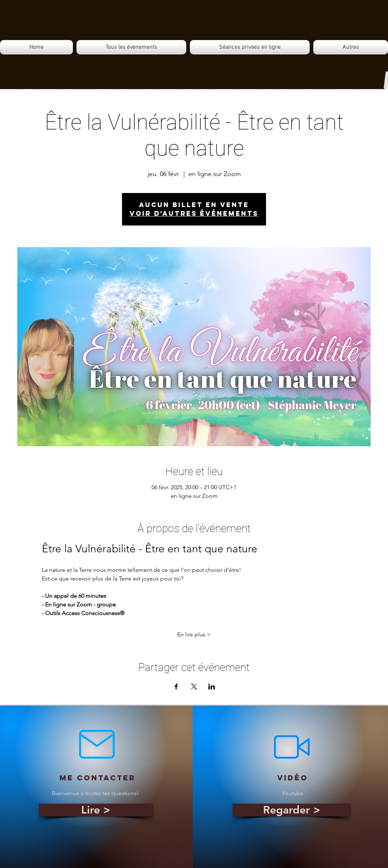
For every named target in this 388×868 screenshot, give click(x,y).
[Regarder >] (292, 810)
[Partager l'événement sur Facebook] (176, 687)
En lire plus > (194, 634)
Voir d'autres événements (194, 213)
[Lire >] (96, 810)
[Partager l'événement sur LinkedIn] (212, 687)
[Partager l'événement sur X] (194, 687)
